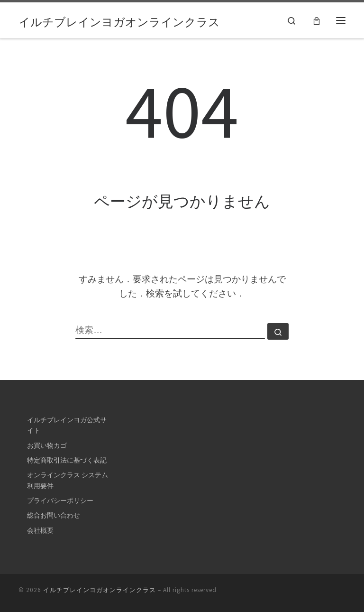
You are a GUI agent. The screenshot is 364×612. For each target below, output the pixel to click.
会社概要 (40, 530)
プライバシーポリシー (60, 501)
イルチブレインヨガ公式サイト (67, 425)
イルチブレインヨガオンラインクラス (100, 590)
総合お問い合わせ (54, 515)
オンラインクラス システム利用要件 (68, 480)
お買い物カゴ (47, 445)
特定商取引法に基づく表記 (67, 460)
